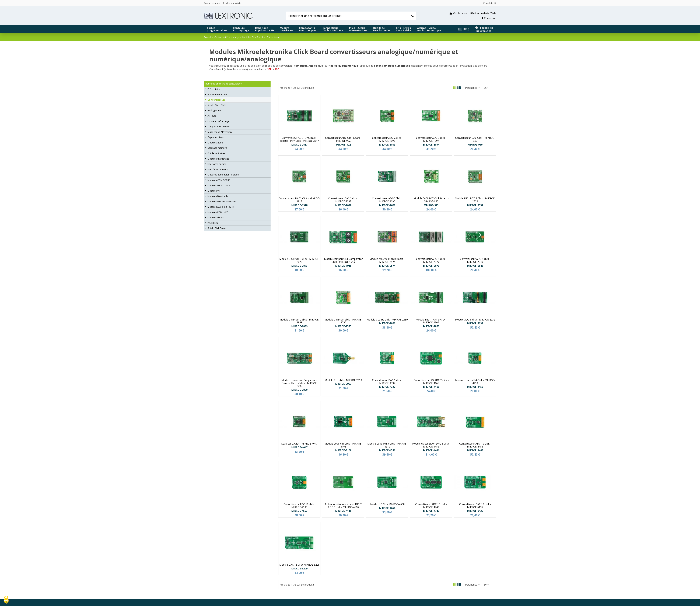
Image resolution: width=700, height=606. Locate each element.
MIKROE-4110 (343, 511)
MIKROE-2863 (431, 326)
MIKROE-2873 (299, 266)
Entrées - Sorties (216, 153)
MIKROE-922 (343, 145)
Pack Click (213, 223)
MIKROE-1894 (431, 145)
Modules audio (216, 143)
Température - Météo (219, 126)
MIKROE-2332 (475, 205)
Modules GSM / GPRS (219, 180)
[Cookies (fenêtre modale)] (6, 600)
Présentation (214, 89)
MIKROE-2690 (387, 205)
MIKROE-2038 (343, 205)
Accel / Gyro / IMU (217, 105)
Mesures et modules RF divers (224, 175)
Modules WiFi (215, 191)
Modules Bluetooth (218, 196)
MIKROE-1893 (387, 145)
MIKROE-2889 (387, 323)
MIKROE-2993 (343, 384)
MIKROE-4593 (299, 511)
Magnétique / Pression (220, 132)
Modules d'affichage (218, 159)
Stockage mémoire (217, 148)
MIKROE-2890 (299, 390)
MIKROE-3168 (343, 450)
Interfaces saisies (217, 164)
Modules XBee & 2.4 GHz (221, 207)
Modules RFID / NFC (218, 212)
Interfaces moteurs (218, 169)
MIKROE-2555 (343, 326)
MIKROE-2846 (475, 266)
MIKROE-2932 (475, 323)
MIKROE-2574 (387, 266)
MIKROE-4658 (387, 508)
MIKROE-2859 (299, 326)
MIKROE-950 (475, 145)
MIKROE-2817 (299, 145)
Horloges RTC (215, 110)
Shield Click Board (217, 228)
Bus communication (218, 94)
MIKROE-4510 (387, 450)
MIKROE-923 (431, 205)
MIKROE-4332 (387, 387)
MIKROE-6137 (475, 511)
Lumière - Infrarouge (218, 121)
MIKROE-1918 (299, 205)
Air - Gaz (212, 116)
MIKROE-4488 (475, 450)
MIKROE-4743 (431, 511)
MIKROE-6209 (299, 568)
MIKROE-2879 (431, 266)
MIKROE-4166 (431, 387)
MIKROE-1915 (343, 266)
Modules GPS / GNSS (219, 185)
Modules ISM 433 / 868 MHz (222, 201)
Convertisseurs (216, 100)
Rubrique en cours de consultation (224, 84)
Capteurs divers (216, 137)
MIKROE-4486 (431, 450)
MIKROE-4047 (299, 447)
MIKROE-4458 (475, 387)
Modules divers (216, 217)
